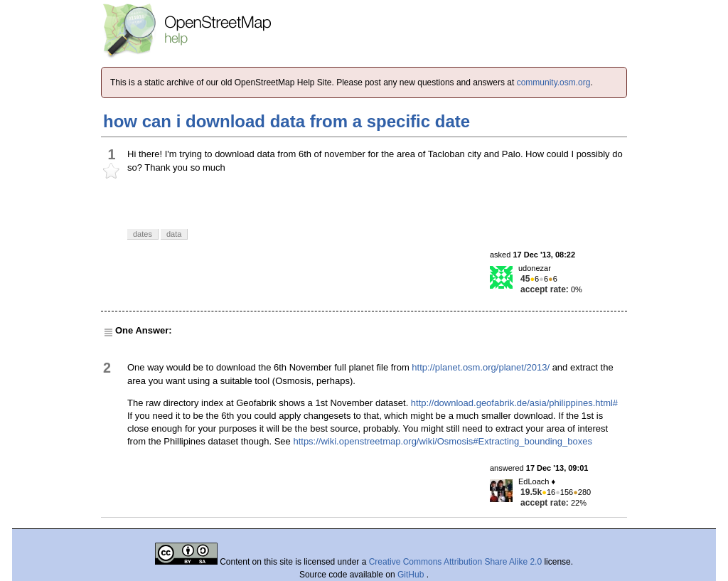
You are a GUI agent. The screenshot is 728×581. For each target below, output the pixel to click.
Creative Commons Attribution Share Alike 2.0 (455, 562)
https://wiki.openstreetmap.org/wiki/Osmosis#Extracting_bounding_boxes (443, 441)
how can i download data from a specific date (287, 121)
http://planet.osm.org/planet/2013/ (481, 367)
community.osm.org (554, 82)
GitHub (412, 575)
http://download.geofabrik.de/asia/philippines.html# (514, 403)
